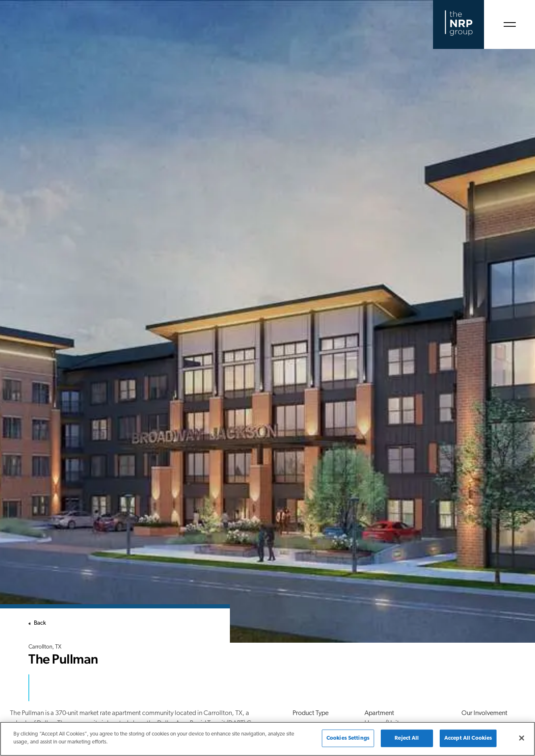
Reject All (407, 738)
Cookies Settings (348, 738)
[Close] (522, 738)
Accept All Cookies (468, 738)
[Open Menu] (510, 24)
